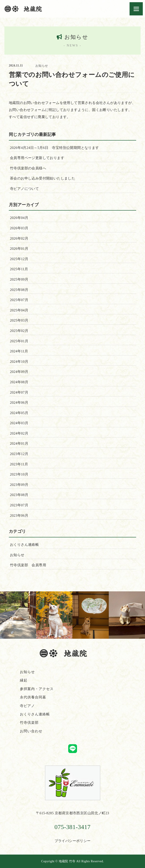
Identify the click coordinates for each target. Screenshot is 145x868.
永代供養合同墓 (33, 697)
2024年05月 (19, 413)
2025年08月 (19, 290)
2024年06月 (19, 403)
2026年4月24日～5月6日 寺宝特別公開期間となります (55, 148)
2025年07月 (19, 300)
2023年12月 (19, 454)
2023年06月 (19, 515)
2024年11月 (19, 351)
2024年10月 (19, 362)
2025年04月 (19, 310)
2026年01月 (19, 249)
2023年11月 (19, 464)
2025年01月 (19, 341)
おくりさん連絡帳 (24, 545)
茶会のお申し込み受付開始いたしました (42, 178)
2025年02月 (19, 331)
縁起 (24, 680)
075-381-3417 (72, 827)
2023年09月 (19, 485)
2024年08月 (19, 382)
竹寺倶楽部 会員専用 (28, 565)
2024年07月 (19, 392)
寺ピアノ (27, 706)
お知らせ (42, 66)
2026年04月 (19, 218)
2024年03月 (19, 423)
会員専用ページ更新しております (37, 158)
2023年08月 (19, 495)
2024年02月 (19, 433)
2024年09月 (19, 372)
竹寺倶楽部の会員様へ (28, 168)
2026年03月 (19, 228)
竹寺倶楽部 (29, 723)
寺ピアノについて (24, 189)
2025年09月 (19, 279)
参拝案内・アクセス (37, 689)
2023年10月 (19, 474)
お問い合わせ (31, 731)
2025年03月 (19, 320)
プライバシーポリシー (73, 841)
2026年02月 (19, 238)
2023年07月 (19, 505)
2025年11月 (19, 269)
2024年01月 (19, 443)
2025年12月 (19, 259)
